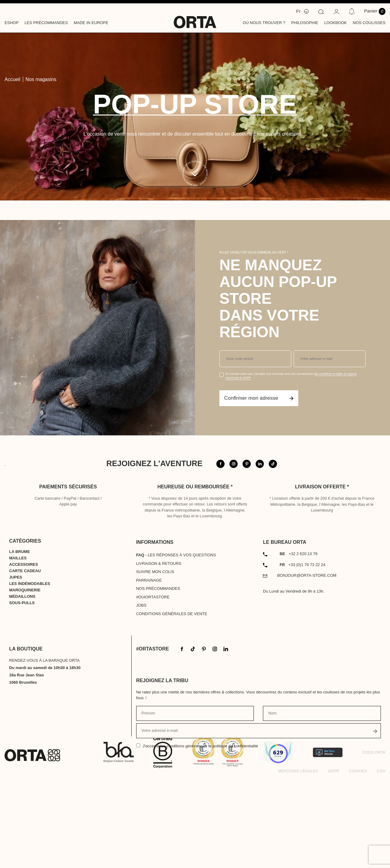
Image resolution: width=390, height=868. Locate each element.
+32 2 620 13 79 (299, 638)
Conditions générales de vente (172, 698)
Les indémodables (30, 667)
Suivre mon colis (155, 655)
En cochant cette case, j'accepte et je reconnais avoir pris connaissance (291, 376)
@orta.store (312, 477)
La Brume (19, 635)
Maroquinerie (25, 674)
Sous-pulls (22, 687)
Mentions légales (298, 855)
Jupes (16, 661)
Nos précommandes (158, 672)
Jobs (141, 689)
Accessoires (24, 648)
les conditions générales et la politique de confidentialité (209, 830)
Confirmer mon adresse (259, 398)
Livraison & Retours (159, 647)
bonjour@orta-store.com (307, 659)
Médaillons (22, 680)
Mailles (18, 642)
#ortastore (358, 477)
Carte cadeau (25, 655)
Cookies (358, 855)
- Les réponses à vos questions (176, 639)
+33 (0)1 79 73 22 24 (303, 648)
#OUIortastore (153, 681)
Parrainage (149, 664)
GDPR (334, 855)
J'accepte (200, 830)
